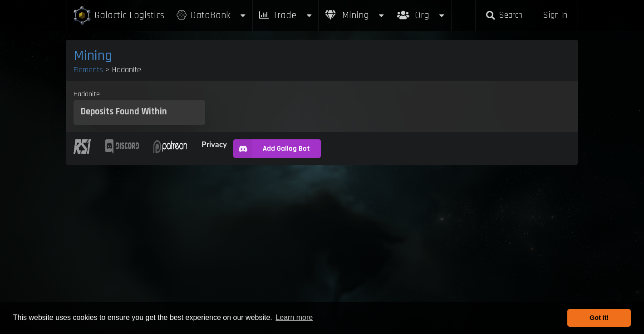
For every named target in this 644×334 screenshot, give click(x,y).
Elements (88, 70)
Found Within (141, 112)
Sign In (555, 15)
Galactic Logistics (118, 16)
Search (504, 15)
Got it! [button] (599, 318)
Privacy (214, 144)
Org (421, 11)
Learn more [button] (294, 317)
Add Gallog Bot (272, 149)
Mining (355, 15)
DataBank (211, 15)
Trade (285, 15)
